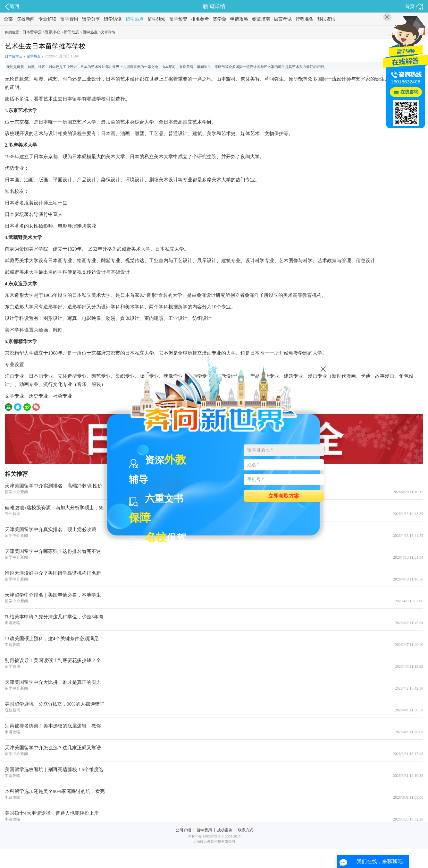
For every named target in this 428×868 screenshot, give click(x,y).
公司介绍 (183, 830)
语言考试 (283, 19)
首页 (414, 7)
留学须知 (156, 19)
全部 (8, 19)
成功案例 (225, 830)
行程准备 (305, 19)
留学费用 (69, 19)
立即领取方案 (284, 496)
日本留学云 (32, 32)
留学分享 (91, 19)
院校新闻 (26, 19)
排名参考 (200, 19)
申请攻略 (239, 19)
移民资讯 (326, 19)
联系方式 (246, 830)
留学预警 (178, 19)
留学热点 (135, 19)
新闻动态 (71, 32)
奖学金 (220, 19)
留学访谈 (113, 19)
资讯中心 (53, 32)
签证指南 (261, 19)
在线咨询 (409, 92)
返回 (12, 7)
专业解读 (47, 19)
